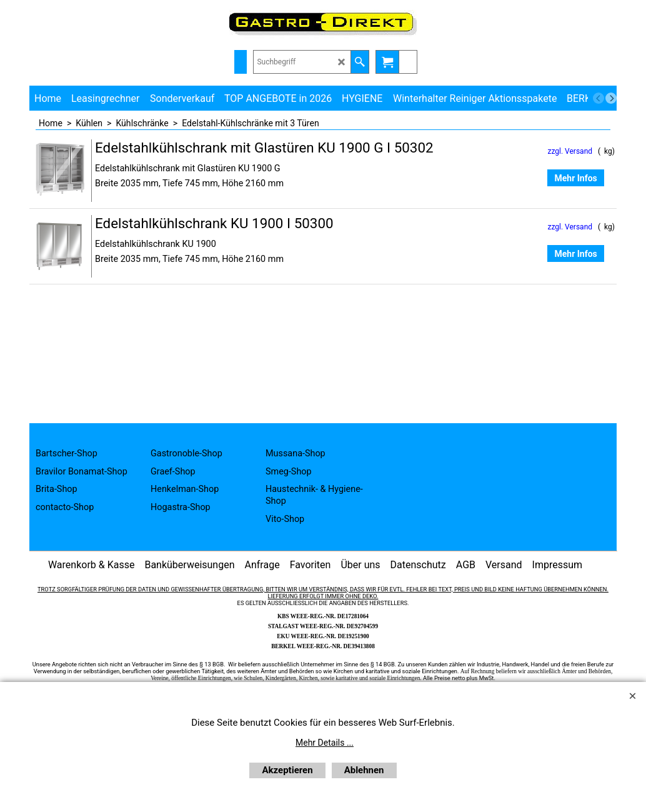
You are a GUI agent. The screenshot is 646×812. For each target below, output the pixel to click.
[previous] (599, 98)
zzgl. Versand (570, 151)
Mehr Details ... (325, 743)
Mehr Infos (575, 178)
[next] (611, 98)
